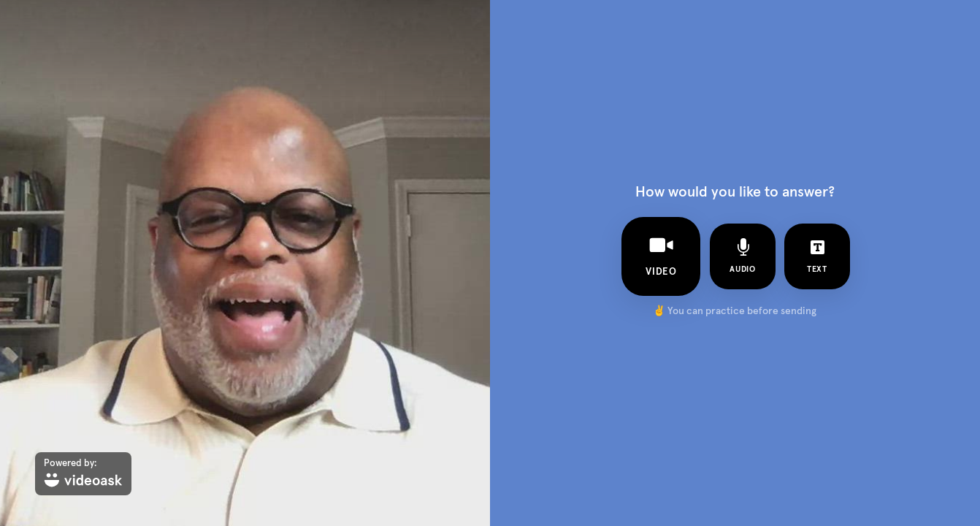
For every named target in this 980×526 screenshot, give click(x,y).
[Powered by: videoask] (83, 474)
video (661, 255)
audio (742, 256)
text (817, 256)
